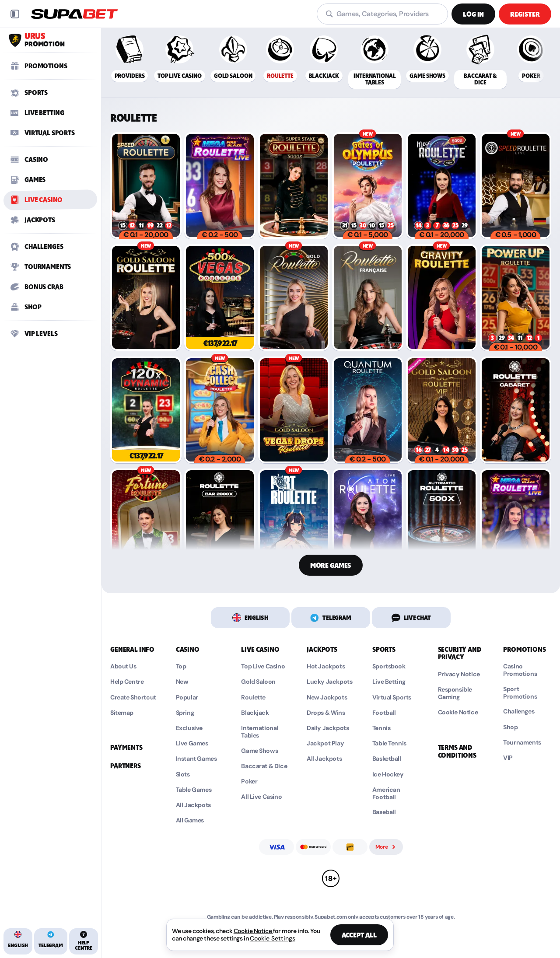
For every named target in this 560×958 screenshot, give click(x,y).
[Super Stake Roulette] (294, 185)
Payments (126, 748)
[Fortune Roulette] (146, 522)
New (182, 682)
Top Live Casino (263, 666)
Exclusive (189, 728)
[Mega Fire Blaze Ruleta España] (516, 522)
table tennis (389, 743)
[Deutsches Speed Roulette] (516, 185)
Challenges (519, 712)
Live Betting (389, 682)
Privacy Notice (459, 674)
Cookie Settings (273, 938)
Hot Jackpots (326, 666)
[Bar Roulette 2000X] (220, 522)
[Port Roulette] (294, 522)
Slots (183, 774)
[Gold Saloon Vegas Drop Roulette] (294, 410)
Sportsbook (389, 666)
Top (181, 666)
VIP (508, 758)
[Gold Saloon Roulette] (146, 297)
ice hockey (388, 774)
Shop (510, 727)
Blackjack (255, 713)
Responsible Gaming (455, 693)
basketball (387, 759)
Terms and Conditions (457, 751)
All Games (190, 820)
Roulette (253, 698)
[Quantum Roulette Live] (368, 410)
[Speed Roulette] (146, 185)
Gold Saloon (258, 682)
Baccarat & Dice (264, 766)
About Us (123, 666)
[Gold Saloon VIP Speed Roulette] (442, 410)
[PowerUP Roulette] (516, 297)
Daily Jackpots (328, 728)
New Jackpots (327, 698)
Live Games (192, 743)
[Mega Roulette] (442, 185)
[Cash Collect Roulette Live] (220, 410)
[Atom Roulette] (368, 522)
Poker (249, 781)
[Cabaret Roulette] (516, 410)
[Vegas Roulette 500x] (220, 297)
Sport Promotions (520, 693)
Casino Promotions (520, 670)
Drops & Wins (326, 713)
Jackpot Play (325, 743)
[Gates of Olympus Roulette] (368, 185)
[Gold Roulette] (294, 297)
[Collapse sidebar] (15, 14)
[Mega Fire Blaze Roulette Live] (220, 185)
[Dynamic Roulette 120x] (146, 410)
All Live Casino (261, 797)
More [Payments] (386, 847)
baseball (384, 812)
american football (386, 794)
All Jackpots (193, 805)
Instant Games (196, 759)
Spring (185, 713)
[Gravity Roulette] (442, 297)
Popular (187, 698)
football (384, 713)
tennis (381, 728)
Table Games (194, 790)
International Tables (260, 732)
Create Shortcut (133, 698)
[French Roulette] (368, 297)
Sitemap (122, 713)
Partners (126, 766)
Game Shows (259, 751)
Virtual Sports (392, 698)
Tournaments (522, 743)
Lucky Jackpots (329, 682)
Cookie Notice (458, 712)
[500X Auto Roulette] (442, 522)
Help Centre (127, 682)
